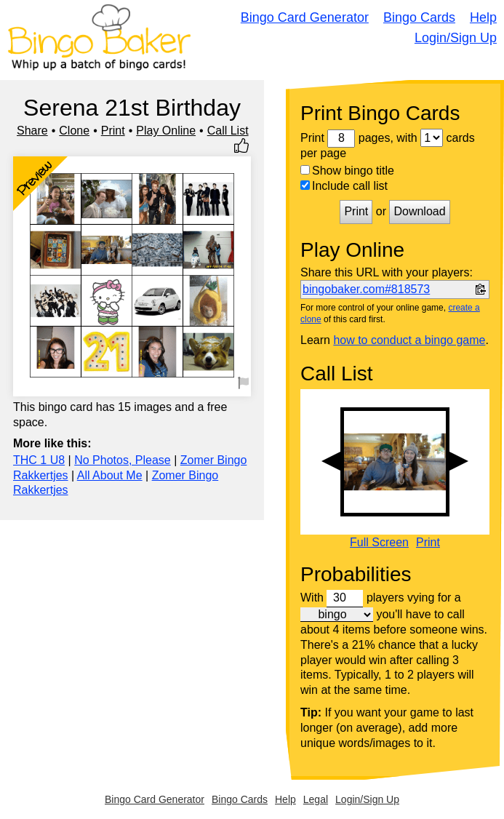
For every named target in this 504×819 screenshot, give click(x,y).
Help (483, 17)
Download (419, 211)
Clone (74, 131)
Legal (316, 799)
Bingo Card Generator (305, 17)
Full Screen (379, 543)
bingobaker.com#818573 (366, 289)
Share (32, 131)
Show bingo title (347, 171)
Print (113, 131)
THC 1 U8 (39, 460)
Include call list (344, 186)
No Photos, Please (123, 460)
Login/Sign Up (456, 38)
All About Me (110, 475)
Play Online (166, 131)
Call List (228, 131)
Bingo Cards (419, 17)
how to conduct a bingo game (409, 340)
